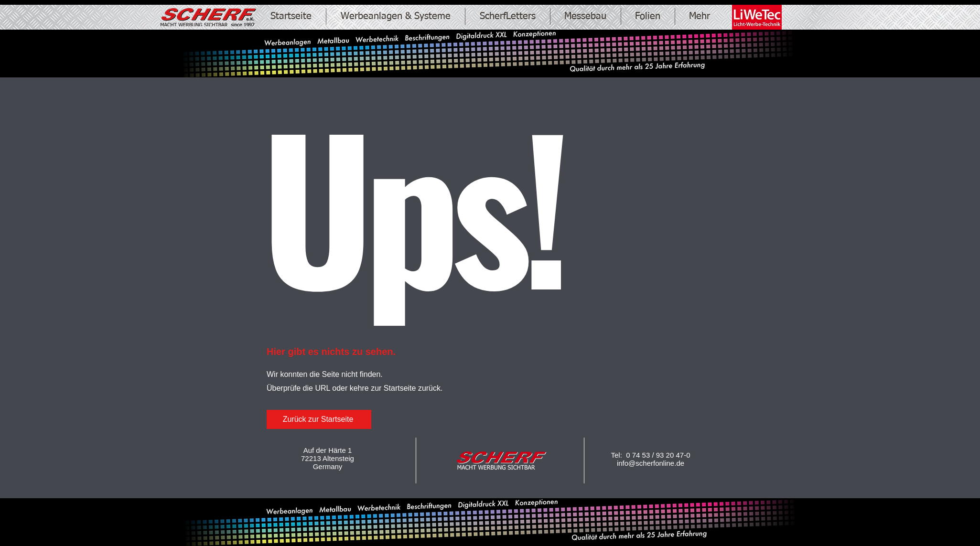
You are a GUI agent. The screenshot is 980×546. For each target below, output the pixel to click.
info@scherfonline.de (651, 463)
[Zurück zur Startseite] (319, 419)
